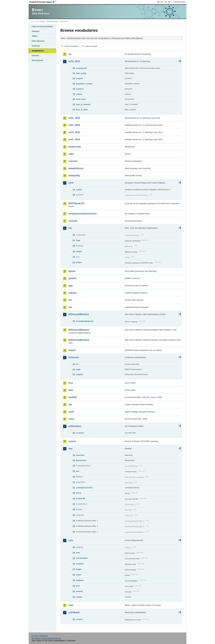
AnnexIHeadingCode (85, 321)
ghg (71, 286)
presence (80, 89)
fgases (72, 271)
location (79, 78)
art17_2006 (74, 125)
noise (71, 419)
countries (80, 433)
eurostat (73, 221)
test (70, 448)
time (78, 586)
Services (35, 56)
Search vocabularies (72, 46)
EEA (43, 2)
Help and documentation (42, 26)
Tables (35, 36)
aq (70, 54)
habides (73, 293)
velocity (79, 591)
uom (71, 540)
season (79, 94)
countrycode (81, 68)
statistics (80, 580)
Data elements (38, 41)
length (79, 569)
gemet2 (72, 278)
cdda (71, 154)
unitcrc (79, 262)
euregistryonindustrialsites (83, 214)
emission (80, 564)
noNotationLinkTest (84, 488)
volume (79, 597)
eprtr (71, 183)
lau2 (71, 390)
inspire (72, 350)
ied (70, 307)
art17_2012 (74, 132)
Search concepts (91, 46)
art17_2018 (74, 139)
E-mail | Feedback (40, 636)
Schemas (36, 46)
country (79, 619)
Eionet (42, 21)
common (73, 161)
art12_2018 (74, 118)
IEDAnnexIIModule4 (79, 340)
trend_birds (81, 99)
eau (78, 471)
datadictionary (76, 168)
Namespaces (37, 60)
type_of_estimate (83, 104)
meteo (79, 575)
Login (162, 2)
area (78, 553)
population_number (84, 84)
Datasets (36, 31)
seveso (72, 441)
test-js (79, 493)
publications (75, 426)
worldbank (74, 612)
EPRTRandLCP (76, 203)
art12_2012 (74, 61)
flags (78, 240)
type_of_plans (82, 110)
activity (79, 190)
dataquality (74, 175)
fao (70, 228)
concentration (82, 558)
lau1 (71, 383)
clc (77, 364)
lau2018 (73, 397)
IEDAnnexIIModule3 (79, 330)
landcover (74, 357)
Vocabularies (38, 51)
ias (70, 300)
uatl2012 (80, 374)
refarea (79, 251)
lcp (70, 405)
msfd (71, 412)
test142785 (81, 499)
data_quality (81, 73)
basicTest (80, 455)
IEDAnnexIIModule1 (79, 314)
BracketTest (81, 460)
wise (71, 605)
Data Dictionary (52, 21)
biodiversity (75, 147)
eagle (78, 369)
